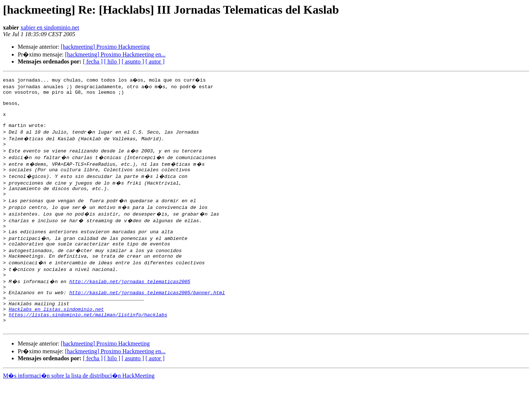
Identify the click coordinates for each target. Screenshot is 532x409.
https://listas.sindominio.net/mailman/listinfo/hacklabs (88, 339)
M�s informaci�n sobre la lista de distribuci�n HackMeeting (79, 402)
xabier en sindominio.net (50, 28)
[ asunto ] (133, 61)
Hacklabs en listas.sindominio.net (56, 332)
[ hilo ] (112, 61)
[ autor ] (155, 61)
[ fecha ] (93, 61)
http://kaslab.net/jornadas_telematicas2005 (130, 299)
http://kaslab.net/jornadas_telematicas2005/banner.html (147, 312)
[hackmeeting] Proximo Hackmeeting (105, 47)
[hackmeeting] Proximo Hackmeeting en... (115, 54)
